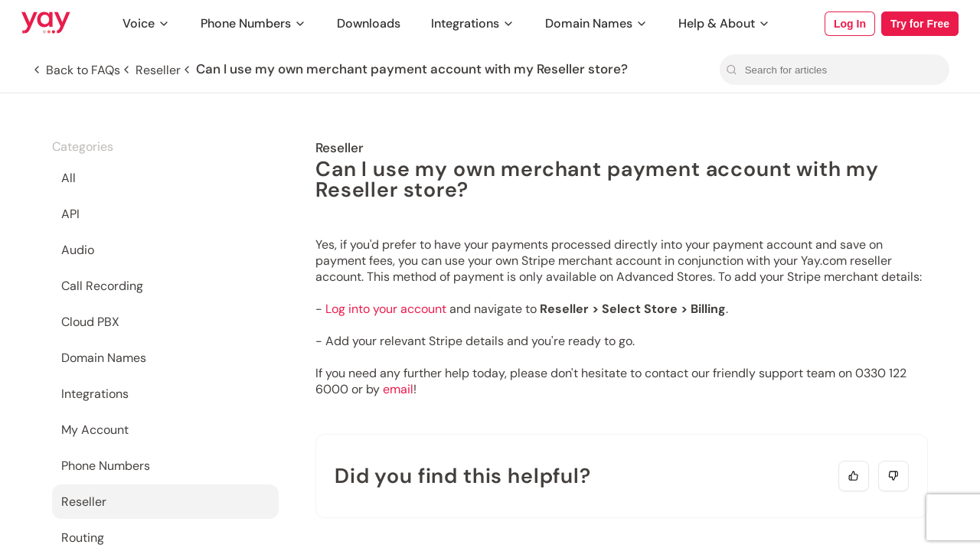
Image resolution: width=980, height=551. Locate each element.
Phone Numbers (253, 23)
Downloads (369, 23)
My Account (95, 430)
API (70, 214)
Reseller (84, 502)
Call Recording (102, 286)
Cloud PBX (90, 322)
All (69, 178)
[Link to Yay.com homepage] (46, 24)
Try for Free (920, 24)
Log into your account (386, 309)
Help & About (724, 23)
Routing (83, 538)
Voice (146, 23)
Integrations (473, 23)
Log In (850, 24)
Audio (78, 250)
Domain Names (596, 23)
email (398, 389)
